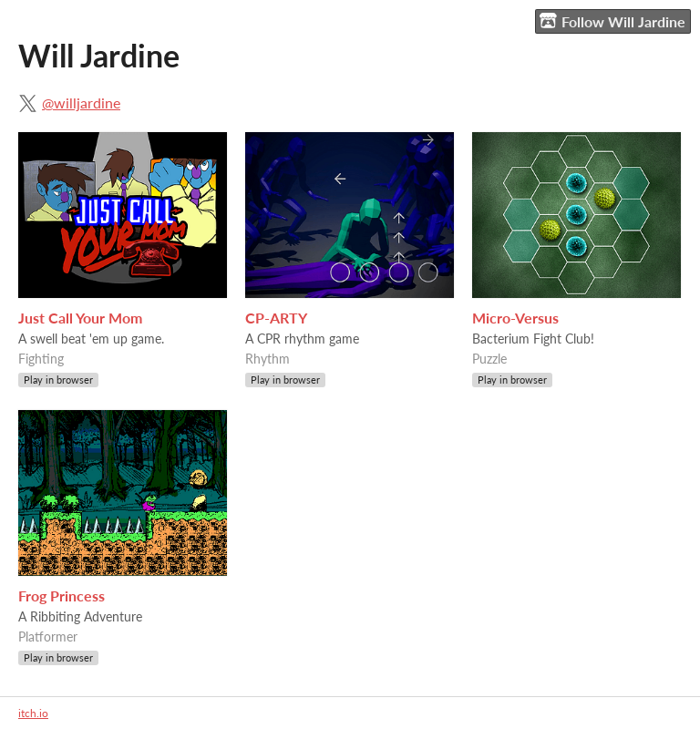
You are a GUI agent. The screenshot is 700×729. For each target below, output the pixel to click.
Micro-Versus (515, 318)
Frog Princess (62, 596)
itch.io (33, 713)
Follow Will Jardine (612, 21)
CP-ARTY (276, 318)
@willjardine (81, 103)
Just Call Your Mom (80, 318)
